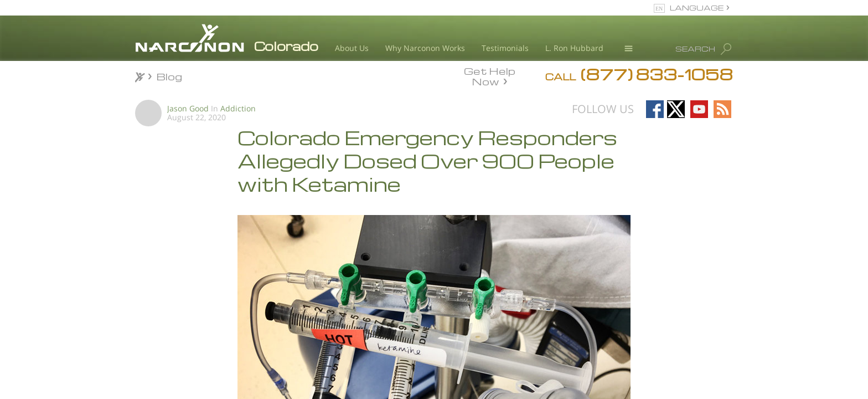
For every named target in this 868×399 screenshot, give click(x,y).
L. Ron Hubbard (574, 48)
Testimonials (505, 48)
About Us (352, 48)
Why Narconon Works (425, 48)
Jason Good (188, 108)
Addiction (238, 108)
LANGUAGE (697, 7)
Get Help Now (490, 75)
